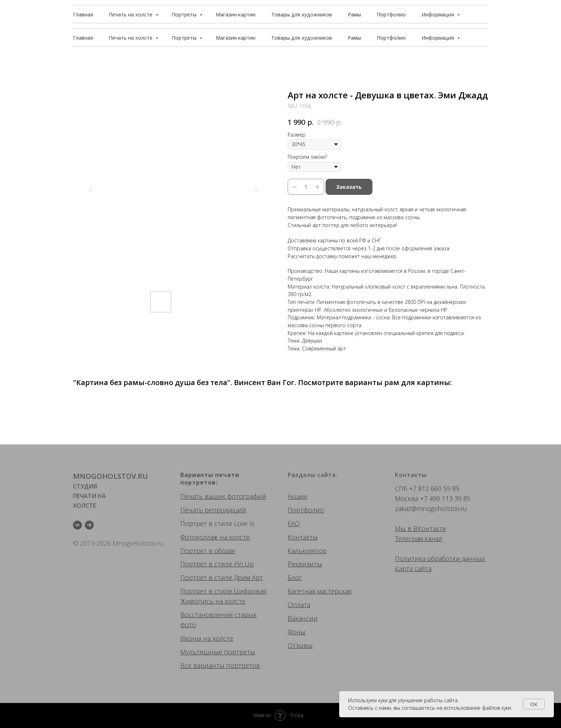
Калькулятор (307, 551)
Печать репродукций (213, 510)
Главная (83, 38)
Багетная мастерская (320, 591)
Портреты (185, 38)
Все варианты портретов (220, 665)
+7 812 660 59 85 (434, 488)
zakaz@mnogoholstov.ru (431, 508)
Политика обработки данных (440, 559)
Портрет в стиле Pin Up (217, 564)
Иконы (191, 638)
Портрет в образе (208, 551)
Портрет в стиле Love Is (217, 523)
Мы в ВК (408, 528)
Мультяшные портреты (218, 652)
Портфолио (391, 38)
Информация (438, 38)
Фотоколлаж (199, 537)
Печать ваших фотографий (223, 496)
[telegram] (89, 525)
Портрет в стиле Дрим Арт (222, 577)
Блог (295, 577)
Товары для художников (302, 38)
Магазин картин (236, 38)
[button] (455, 14)
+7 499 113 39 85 (445, 498)
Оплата (299, 605)
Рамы (354, 38)
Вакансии (303, 618)
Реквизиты (305, 564)
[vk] (77, 525)
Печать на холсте (131, 38)
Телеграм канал (419, 538)
